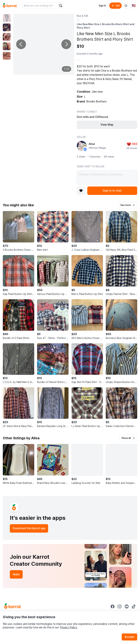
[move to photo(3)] (7, 37)
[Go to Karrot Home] (13, 606)
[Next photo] (66, 44)
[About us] (126, 6)
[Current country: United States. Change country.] (134, 6)
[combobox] (40, 6)
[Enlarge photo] (44, 44)
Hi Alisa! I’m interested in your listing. (107, 177)
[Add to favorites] (81, 191)
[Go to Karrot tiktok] (134, 606)
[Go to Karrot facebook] (113, 606)
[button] (128, 205)
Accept (129, 637)
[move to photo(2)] (7, 27)
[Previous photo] (21, 44)
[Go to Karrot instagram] (120, 606)
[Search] (61, 6)
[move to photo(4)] (7, 46)
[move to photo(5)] (7, 56)
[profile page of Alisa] (82, 146)
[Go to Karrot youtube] (127, 606)
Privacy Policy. (69, 627)
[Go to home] (10, 6)
